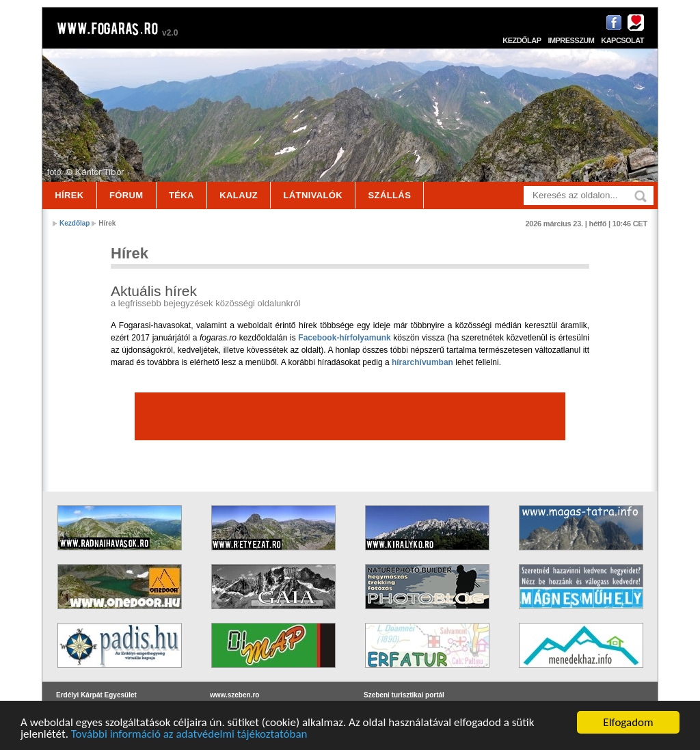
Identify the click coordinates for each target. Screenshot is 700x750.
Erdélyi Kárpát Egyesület (96, 695)
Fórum (126, 195)
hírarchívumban (422, 362)
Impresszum (571, 40)
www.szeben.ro (234, 695)
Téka (181, 195)
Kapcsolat (622, 40)
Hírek (69, 195)
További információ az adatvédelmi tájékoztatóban (189, 736)
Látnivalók (313, 195)
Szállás (390, 195)
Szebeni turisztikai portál (404, 695)
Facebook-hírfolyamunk (344, 338)
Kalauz (239, 195)
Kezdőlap (522, 40)
